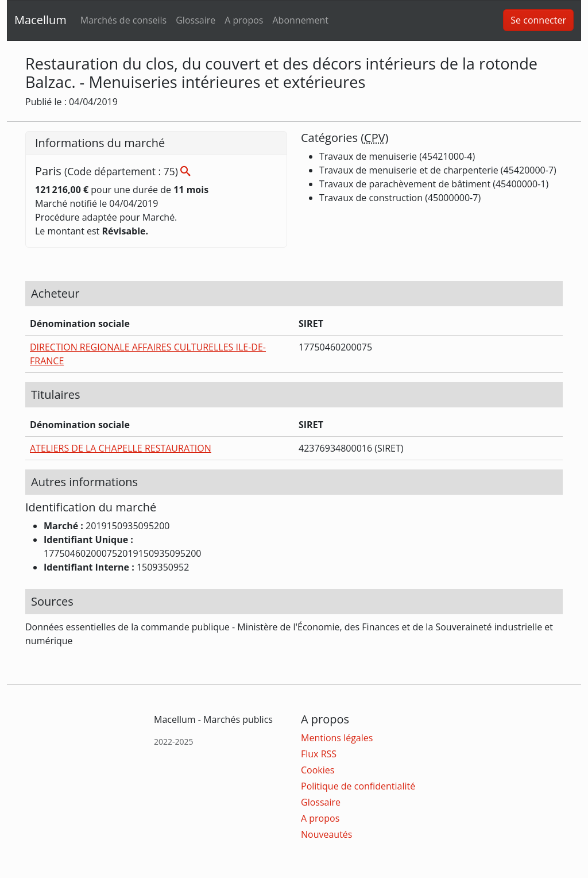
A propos (244, 20)
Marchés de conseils (123, 20)
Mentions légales (337, 738)
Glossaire (196, 20)
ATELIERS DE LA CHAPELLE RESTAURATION (121, 448)
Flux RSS (319, 754)
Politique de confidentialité (358, 786)
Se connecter (538, 20)
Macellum (40, 20)
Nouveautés (326, 834)
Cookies (318, 770)
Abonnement (300, 20)
